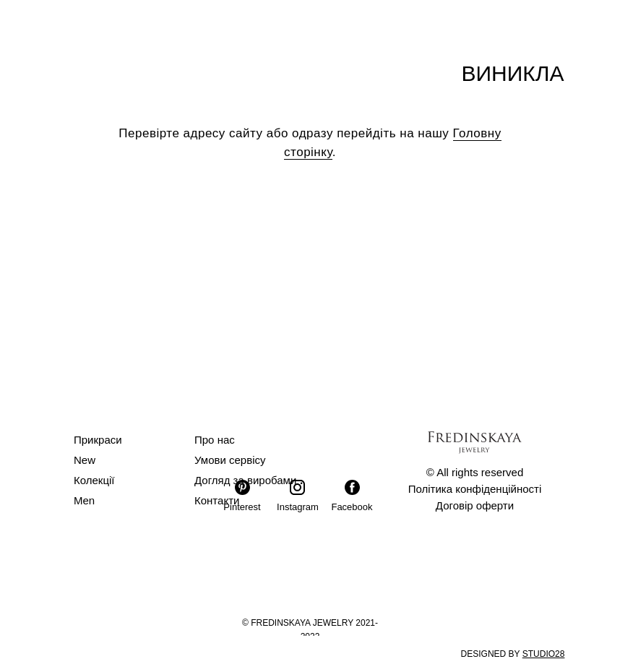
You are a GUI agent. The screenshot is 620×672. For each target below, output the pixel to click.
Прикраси (98, 440)
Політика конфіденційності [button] (475, 489)
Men (84, 500)
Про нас (215, 440)
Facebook (352, 507)
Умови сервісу (230, 460)
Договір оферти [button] (475, 505)
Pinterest (242, 507)
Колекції (94, 480)
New (85, 460)
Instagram (298, 507)
